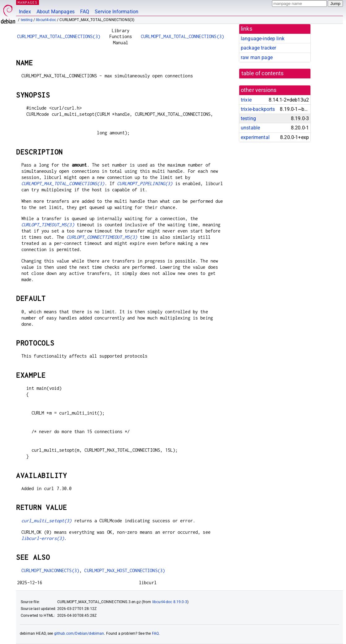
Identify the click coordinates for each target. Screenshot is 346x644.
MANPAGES (28, 2)
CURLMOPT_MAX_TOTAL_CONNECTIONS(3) (59, 36)
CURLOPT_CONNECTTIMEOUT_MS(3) (102, 237)
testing (27, 20)
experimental (255, 137)
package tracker (258, 48)
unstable (250, 128)
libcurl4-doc (46, 20)
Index (25, 12)
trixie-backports (258, 109)
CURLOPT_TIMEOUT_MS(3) (48, 225)
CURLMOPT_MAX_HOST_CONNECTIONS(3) (125, 570)
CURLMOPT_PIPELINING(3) (145, 183)
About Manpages (56, 12)
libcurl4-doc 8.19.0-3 (170, 602)
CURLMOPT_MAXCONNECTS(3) (50, 570)
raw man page (257, 57)
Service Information (117, 12)
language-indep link (263, 39)
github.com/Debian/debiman (79, 633)
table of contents (263, 73)
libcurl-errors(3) (43, 538)
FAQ (85, 12)
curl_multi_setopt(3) (47, 521)
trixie (246, 100)
